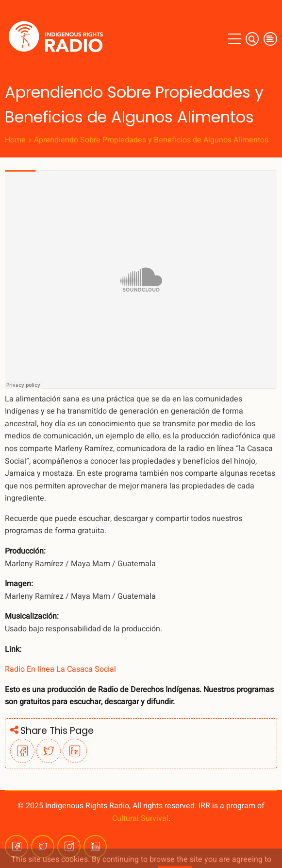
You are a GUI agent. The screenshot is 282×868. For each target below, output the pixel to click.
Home (15, 140)
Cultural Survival (140, 818)
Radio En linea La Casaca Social (60, 669)
